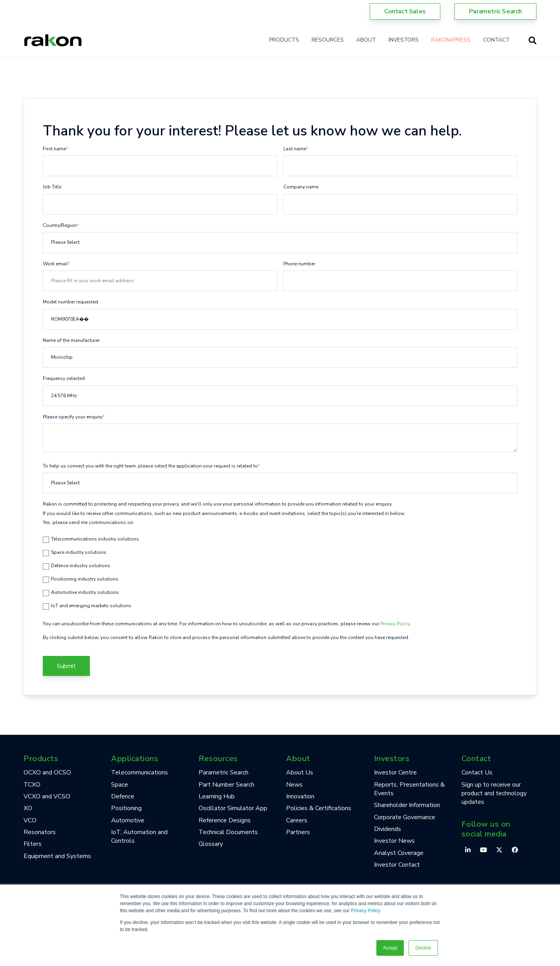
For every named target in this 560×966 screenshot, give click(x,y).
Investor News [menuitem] (394, 841)
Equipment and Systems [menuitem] (57, 856)
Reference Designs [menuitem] (225, 820)
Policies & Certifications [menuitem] (319, 808)
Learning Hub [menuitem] (217, 796)
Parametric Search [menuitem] (223, 772)
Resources (328, 40)
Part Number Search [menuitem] (226, 785)
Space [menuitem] (119, 785)
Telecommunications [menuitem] (140, 772)
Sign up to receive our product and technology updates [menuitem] (494, 793)
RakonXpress (451, 40)
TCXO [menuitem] (32, 785)
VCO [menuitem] (30, 820)
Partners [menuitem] (298, 832)
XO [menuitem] (28, 808)
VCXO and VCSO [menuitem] (47, 796)
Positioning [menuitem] (126, 808)
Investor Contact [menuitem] (397, 865)
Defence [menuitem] (123, 796)
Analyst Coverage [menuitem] (399, 853)
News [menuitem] (294, 785)
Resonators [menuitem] (40, 832)
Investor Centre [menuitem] (395, 772)
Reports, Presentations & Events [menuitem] (409, 789)
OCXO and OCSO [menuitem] (47, 772)
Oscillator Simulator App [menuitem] (233, 808)
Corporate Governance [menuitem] (405, 817)
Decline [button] (423, 948)
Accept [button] (390, 948)
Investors (404, 40)
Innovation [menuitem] (300, 796)
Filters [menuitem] (33, 844)
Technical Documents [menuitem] (228, 832)
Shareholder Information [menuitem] (407, 805)
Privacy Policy (366, 911)
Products (284, 40)
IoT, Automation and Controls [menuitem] (139, 836)
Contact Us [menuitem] (477, 772)
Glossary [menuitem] (211, 844)
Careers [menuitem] (297, 820)
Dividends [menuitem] (388, 829)
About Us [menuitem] (300, 772)
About (366, 40)
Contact (496, 40)
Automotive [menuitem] (128, 820)
